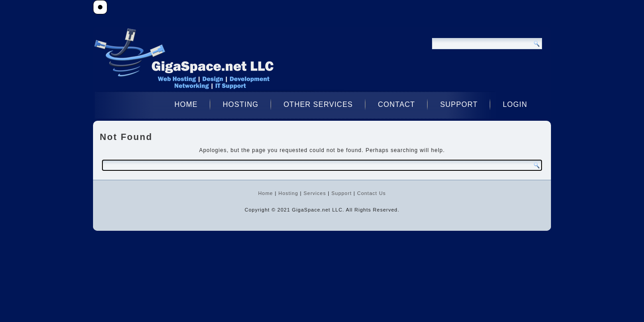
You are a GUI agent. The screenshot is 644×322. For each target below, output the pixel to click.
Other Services (318, 104)
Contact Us (371, 193)
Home (186, 104)
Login (515, 104)
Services (315, 193)
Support (459, 104)
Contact (396, 104)
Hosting (241, 104)
